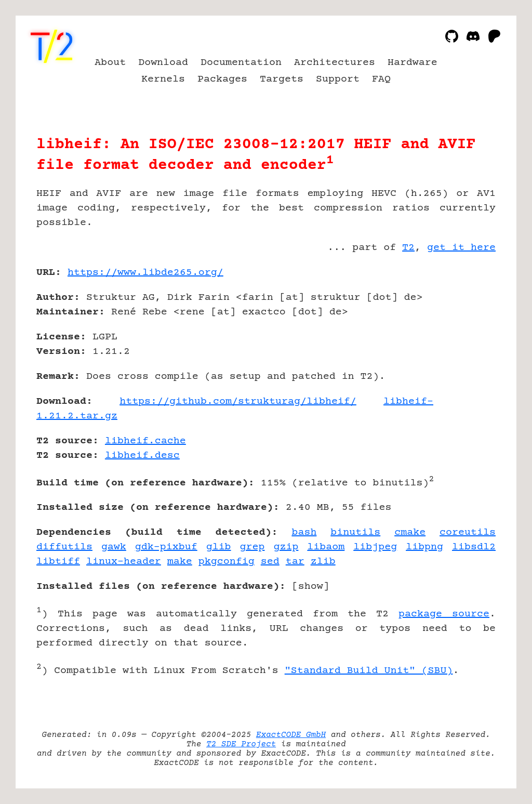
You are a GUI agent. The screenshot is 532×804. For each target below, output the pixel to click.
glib (219, 547)
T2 (408, 248)
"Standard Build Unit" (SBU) (369, 671)
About (110, 63)
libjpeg (375, 547)
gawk (114, 547)
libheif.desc (142, 456)
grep (252, 547)
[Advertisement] (464, 333)
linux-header (124, 562)
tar (295, 562)
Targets (282, 79)
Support (338, 79)
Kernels (163, 79)
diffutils (64, 547)
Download (163, 63)
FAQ (381, 79)
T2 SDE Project (241, 744)
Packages (222, 79)
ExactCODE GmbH (291, 735)
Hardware (413, 63)
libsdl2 (474, 547)
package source (444, 614)
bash (304, 532)
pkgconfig (227, 562)
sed (270, 562)
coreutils (468, 532)
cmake (410, 532)
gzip (286, 547)
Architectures (335, 63)
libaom (326, 547)
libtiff (58, 562)
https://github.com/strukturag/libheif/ (238, 401)
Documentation (241, 63)
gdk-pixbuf (166, 547)
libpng (424, 547)
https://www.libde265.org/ (145, 273)
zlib (323, 562)
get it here (461, 248)
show (311, 586)
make (180, 562)
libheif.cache (145, 441)
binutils (355, 532)
